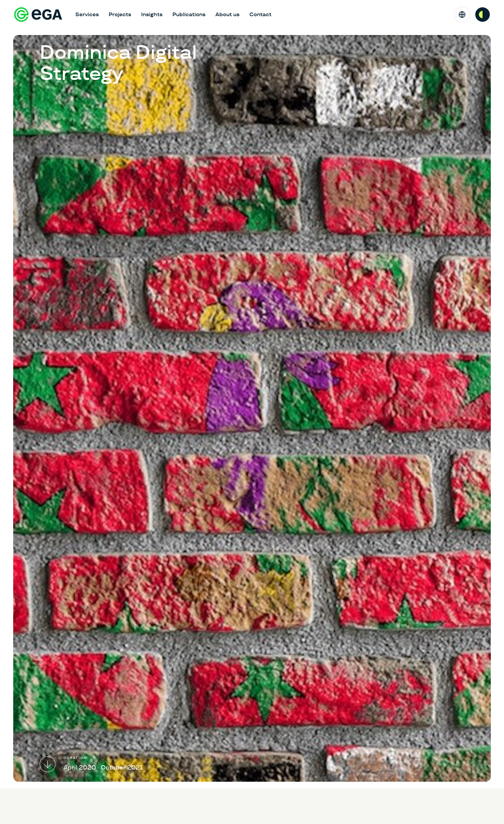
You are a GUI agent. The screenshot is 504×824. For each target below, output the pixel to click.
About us (227, 14)
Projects (120, 14)
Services (87, 14)
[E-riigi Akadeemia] (38, 15)
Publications (189, 14)
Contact (260, 14)
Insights (152, 14)
